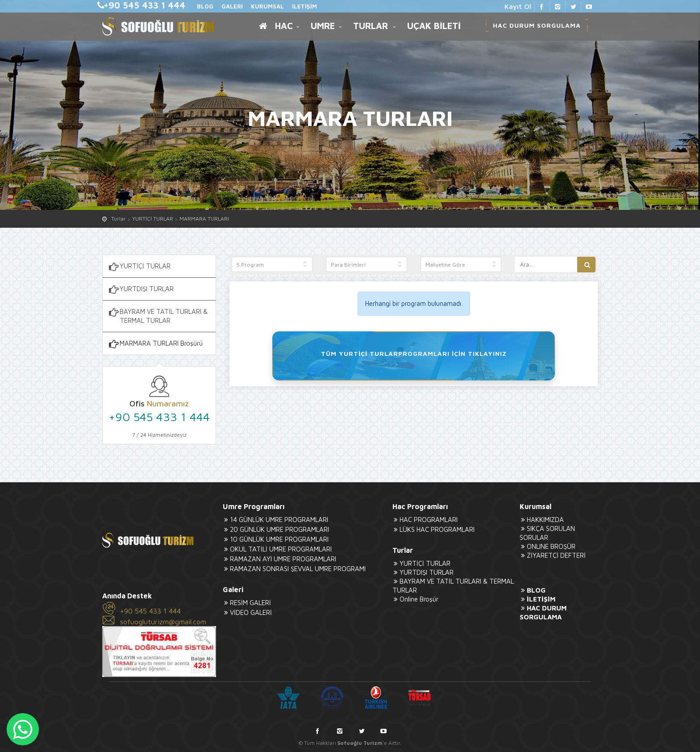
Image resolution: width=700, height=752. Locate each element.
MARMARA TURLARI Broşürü (155, 344)
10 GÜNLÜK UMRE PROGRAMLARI (276, 539)
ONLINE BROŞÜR (548, 546)
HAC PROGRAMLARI (425, 520)
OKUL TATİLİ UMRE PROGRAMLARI (277, 549)
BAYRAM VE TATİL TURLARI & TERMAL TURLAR (157, 316)
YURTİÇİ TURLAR (153, 219)
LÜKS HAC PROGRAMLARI (433, 529)
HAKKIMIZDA (542, 520)
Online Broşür (415, 599)
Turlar (119, 219)
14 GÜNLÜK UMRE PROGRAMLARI (275, 520)
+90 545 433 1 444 (159, 417)
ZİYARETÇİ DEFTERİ (553, 555)
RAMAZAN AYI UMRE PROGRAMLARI (279, 559)
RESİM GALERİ (247, 603)
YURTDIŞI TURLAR (140, 289)
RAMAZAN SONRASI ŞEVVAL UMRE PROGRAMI (294, 569)
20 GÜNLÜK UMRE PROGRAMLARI (276, 529)
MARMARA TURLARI (204, 219)
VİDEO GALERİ (247, 612)
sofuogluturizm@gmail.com (163, 622)
